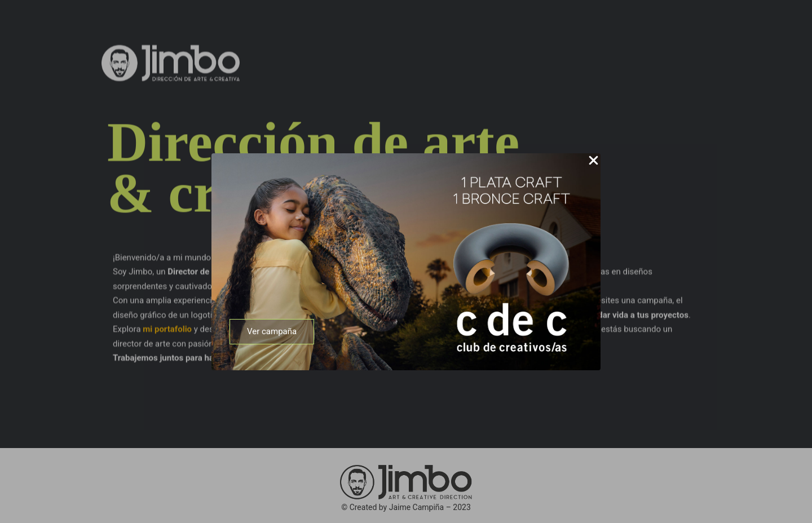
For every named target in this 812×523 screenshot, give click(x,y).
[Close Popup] (593, 161)
